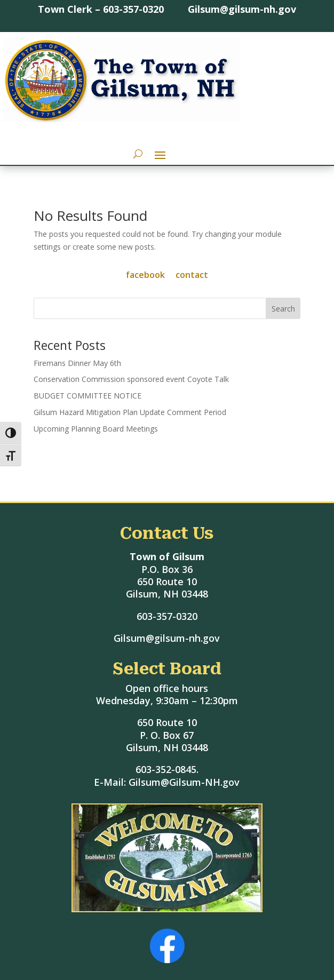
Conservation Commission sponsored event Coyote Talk (131, 379)
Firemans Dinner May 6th (77, 363)
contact (192, 275)
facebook (145, 275)
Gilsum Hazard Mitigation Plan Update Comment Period (130, 412)
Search (283, 309)
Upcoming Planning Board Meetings (96, 429)
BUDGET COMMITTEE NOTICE (88, 396)
